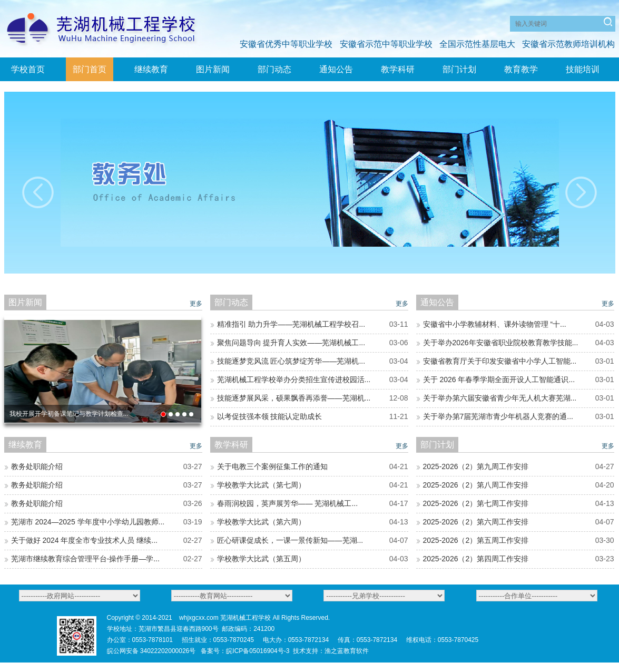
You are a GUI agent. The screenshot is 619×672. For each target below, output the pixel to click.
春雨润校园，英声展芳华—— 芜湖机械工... (288, 503)
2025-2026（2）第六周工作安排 (476, 522)
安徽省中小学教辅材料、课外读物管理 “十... (495, 324)
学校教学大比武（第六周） (261, 522)
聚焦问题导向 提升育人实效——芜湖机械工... (291, 343)
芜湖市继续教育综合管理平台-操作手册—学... (85, 559)
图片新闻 (213, 69)
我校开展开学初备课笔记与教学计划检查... (69, 414)
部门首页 (90, 69)
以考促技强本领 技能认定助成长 (270, 416)
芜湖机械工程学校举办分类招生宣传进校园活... (294, 379)
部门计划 (459, 69)
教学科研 (398, 69)
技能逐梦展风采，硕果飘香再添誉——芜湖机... (294, 398)
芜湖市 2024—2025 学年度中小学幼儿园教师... (88, 522)
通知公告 (336, 69)
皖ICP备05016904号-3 (258, 651)
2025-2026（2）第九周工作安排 (476, 466)
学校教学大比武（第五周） (261, 559)
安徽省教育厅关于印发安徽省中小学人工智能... (500, 361)
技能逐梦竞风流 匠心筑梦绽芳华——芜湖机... (291, 361)
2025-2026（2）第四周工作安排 (476, 559)
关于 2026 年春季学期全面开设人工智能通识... (499, 379)
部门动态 (274, 69)
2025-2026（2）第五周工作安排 (476, 540)
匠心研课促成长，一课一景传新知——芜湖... (290, 540)
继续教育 (151, 69)
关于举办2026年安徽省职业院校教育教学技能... (501, 343)
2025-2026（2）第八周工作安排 (476, 485)
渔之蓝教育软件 (347, 651)
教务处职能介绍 (37, 466)
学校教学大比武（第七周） (261, 485)
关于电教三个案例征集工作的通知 (272, 466)
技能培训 (583, 69)
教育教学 (521, 69)
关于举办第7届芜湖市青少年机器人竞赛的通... (498, 416)
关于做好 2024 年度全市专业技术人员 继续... (84, 540)
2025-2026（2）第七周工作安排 (476, 503)
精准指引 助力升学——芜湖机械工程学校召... (291, 324)
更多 (196, 304)
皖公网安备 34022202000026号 (151, 651)
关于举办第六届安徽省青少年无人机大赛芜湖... (500, 398)
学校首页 (28, 69)
